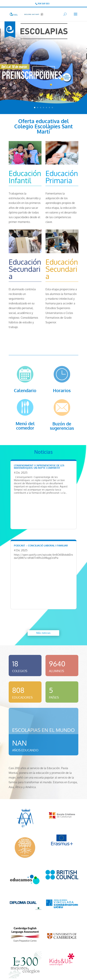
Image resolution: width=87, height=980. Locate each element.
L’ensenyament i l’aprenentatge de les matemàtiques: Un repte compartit (39, 467)
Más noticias (43, 633)
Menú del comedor (25, 426)
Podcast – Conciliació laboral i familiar (41, 545)
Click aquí (44, 71)
